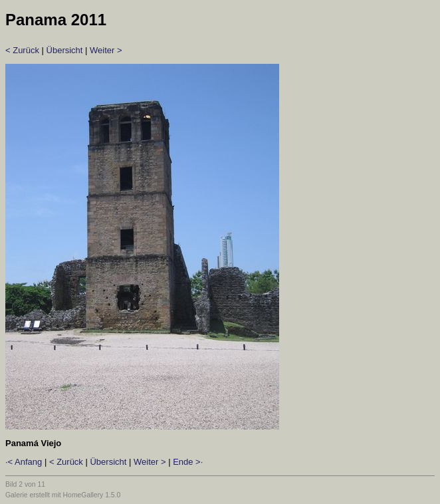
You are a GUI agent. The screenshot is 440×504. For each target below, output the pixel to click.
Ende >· (188, 462)
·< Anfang (24, 462)
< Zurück (22, 50)
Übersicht (65, 50)
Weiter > (106, 50)
